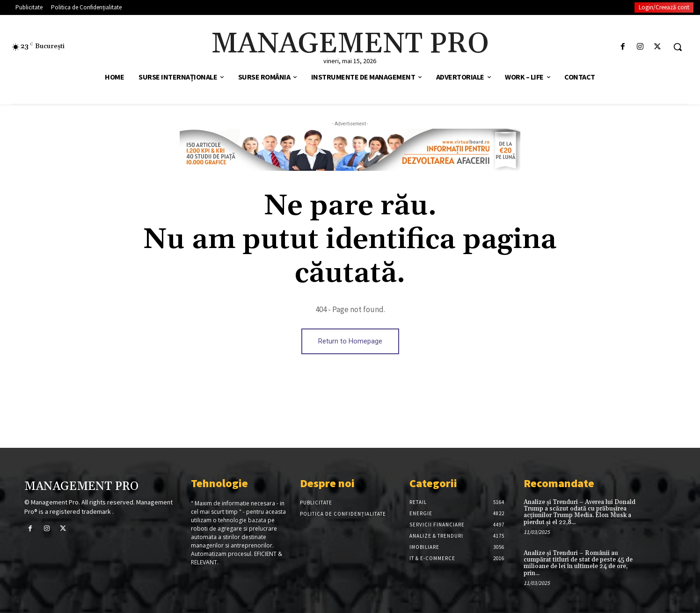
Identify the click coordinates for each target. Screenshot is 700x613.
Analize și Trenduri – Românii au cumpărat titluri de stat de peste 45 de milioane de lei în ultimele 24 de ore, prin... (578, 563)
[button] (678, 47)
